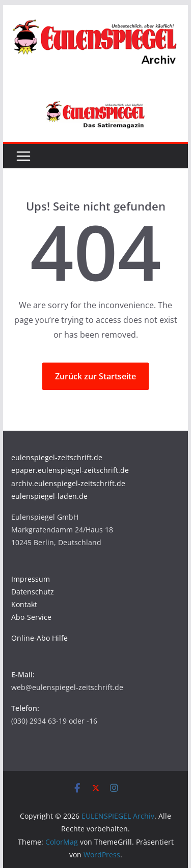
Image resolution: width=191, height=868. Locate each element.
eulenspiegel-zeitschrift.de (57, 457)
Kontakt (24, 604)
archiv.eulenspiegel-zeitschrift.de (68, 483)
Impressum (31, 579)
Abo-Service (31, 617)
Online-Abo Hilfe (39, 638)
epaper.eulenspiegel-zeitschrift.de (70, 470)
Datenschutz (33, 592)
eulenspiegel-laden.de (49, 496)
